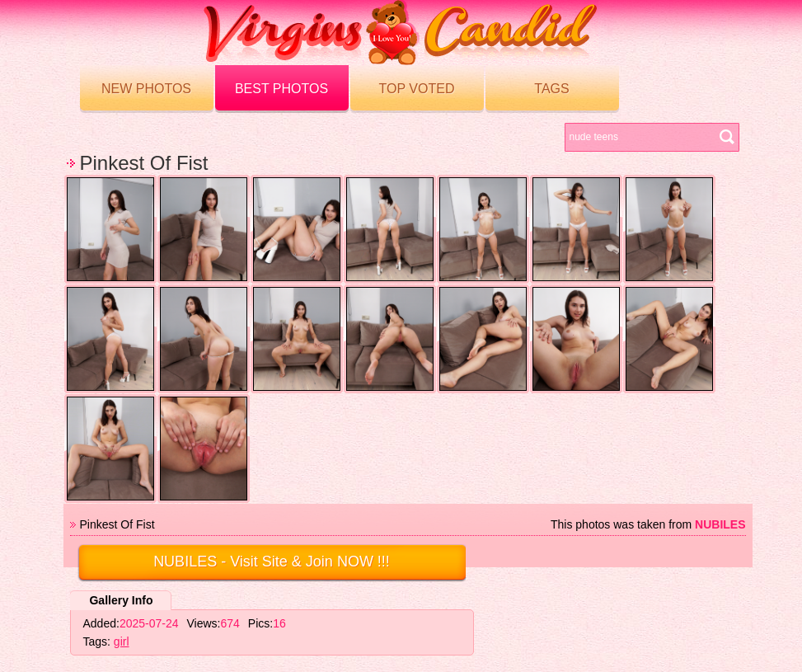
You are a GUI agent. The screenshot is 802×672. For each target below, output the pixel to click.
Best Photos (281, 89)
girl (122, 641)
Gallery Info (121, 600)
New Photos (146, 89)
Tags (551, 89)
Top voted (417, 89)
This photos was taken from (648, 524)
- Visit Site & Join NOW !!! (272, 562)
